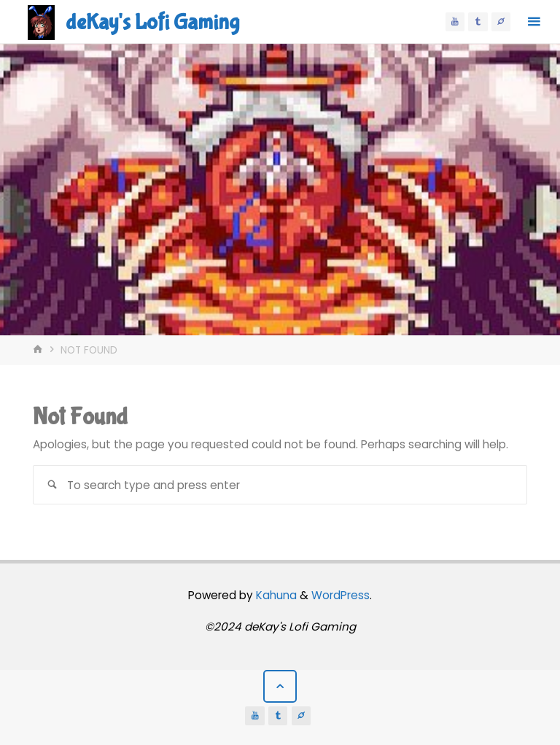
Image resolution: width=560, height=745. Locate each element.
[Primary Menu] (534, 22)
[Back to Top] (280, 687)
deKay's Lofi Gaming (152, 22)
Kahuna (275, 595)
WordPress (341, 595)
